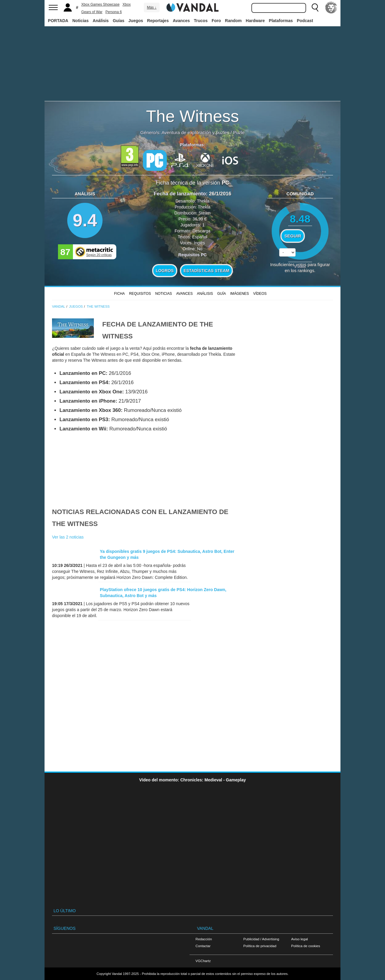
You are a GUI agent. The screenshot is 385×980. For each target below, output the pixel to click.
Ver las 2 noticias (68, 537)
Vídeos (260, 294)
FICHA (120, 294)
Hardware (255, 21)
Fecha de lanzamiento (180, 194)
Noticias (80, 21)
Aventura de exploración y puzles (195, 132)
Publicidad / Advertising (261, 939)
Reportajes (158, 21)
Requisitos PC (193, 255)
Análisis (101, 21)
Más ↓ (152, 7)
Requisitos (140, 294)
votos (300, 267)
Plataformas (281, 21)
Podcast (305, 21)
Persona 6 (114, 12)
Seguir (293, 236)
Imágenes (240, 294)
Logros (165, 271)
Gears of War (92, 12)
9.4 (85, 220)
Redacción (204, 939)
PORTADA (58, 21)
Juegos (136, 21)
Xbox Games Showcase (100, 4)
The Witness (192, 116)
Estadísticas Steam (206, 271)
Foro (216, 21)
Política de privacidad (260, 946)
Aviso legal (300, 939)
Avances (181, 21)
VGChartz (203, 961)
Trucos (201, 21)
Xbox (127, 4)
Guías (119, 21)
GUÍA (222, 294)
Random (233, 21)
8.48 (300, 219)
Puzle (239, 132)
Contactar (203, 946)
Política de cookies (306, 946)
